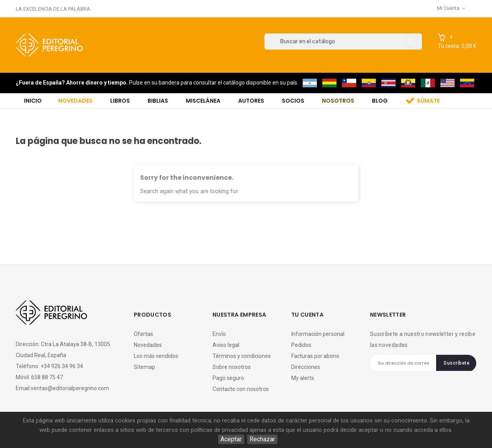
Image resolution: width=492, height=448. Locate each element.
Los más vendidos (156, 356)
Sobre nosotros (232, 367)
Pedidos (301, 345)
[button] (457, 42)
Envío (219, 334)
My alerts (303, 378)
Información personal (318, 334)
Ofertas (143, 334)
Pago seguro (228, 378)
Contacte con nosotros (241, 389)
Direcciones (306, 367)
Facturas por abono (315, 356)
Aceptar (231, 439)
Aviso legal (226, 345)
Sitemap (144, 367)
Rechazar (262, 439)
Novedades (148, 345)
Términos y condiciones (242, 356)
